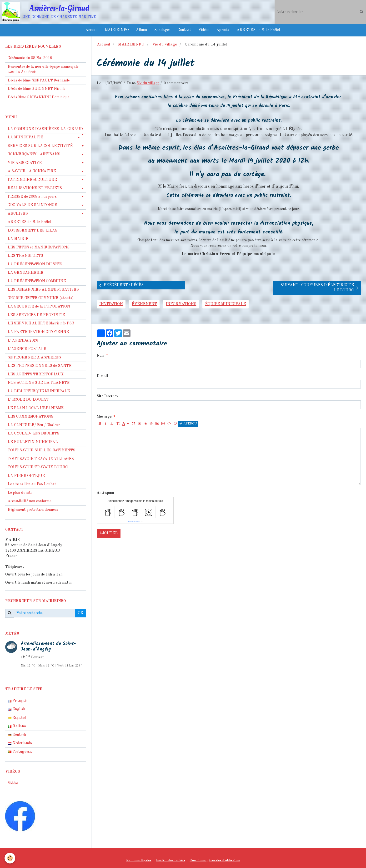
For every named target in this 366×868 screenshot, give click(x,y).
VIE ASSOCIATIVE (25, 163)
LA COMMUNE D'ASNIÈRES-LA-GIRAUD (45, 129)
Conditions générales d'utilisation (215, 860)
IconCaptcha (134, 522)
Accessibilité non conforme (30, 501)
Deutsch (17, 735)
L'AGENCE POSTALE (27, 349)
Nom (100, 356)
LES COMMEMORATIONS (30, 417)
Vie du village (165, 44)
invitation (111, 304)
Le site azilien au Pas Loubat (32, 484)
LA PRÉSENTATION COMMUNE (37, 281)
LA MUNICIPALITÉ (25, 137)
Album (142, 30)
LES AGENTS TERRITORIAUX (36, 374)
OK (81, 613)
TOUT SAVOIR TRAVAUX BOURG (38, 467)
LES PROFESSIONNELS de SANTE (40, 366)
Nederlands (20, 743)
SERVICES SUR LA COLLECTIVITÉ (40, 146)
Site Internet (107, 396)
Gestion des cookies (171, 860)
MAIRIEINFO (117, 30)
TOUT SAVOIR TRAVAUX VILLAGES (41, 459)
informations (181, 304)
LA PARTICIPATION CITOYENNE (38, 332)
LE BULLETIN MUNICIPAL (33, 442)
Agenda (223, 30)
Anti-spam (105, 493)
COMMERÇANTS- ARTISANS (34, 154)
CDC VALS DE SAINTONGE (32, 205)
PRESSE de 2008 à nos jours (32, 197)
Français (18, 701)
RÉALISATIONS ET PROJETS (35, 188)
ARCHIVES (18, 214)
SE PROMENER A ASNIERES (34, 358)
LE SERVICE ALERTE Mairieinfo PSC (41, 323)
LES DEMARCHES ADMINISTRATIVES (43, 290)
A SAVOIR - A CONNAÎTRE (32, 171)
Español (17, 718)
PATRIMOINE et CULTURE (32, 180)
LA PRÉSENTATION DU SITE (35, 264)
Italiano (17, 726)
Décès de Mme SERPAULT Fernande (39, 81)
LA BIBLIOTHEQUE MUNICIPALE (39, 391)
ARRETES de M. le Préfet (259, 30)
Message (104, 417)
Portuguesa (20, 752)
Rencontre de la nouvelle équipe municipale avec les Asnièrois (43, 69)
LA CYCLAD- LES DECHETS (33, 434)
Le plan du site (20, 493)
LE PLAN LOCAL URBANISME (36, 408)
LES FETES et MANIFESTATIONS (39, 247)
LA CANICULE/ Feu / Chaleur (34, 425)
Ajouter (109, 533)
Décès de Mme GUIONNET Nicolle (37, 89)
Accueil (92, 30)
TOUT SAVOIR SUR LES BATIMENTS (41, 450)
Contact (184, 30)
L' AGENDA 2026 (23, 341)
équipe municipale (226, 304)
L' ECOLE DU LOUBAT (28, 400)
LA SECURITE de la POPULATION (39, 307)
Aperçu (188, 424)
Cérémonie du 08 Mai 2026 (30, 58)
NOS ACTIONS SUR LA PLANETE (39, 383)
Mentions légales (139, 860)
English (16, 709)
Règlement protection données (33, 510)
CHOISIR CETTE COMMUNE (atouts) (41, 298)
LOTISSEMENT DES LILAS (33, 231)
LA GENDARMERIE (25, 273)
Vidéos (204, 30)
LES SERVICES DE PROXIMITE (36, 315)
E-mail (102, 376)
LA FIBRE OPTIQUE (26, 476)
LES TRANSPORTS (25, 256)
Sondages (162, 30)
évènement (144, 304)
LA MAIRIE (18, 239)
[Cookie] (10, 858)
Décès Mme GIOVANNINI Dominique (38, 97)
